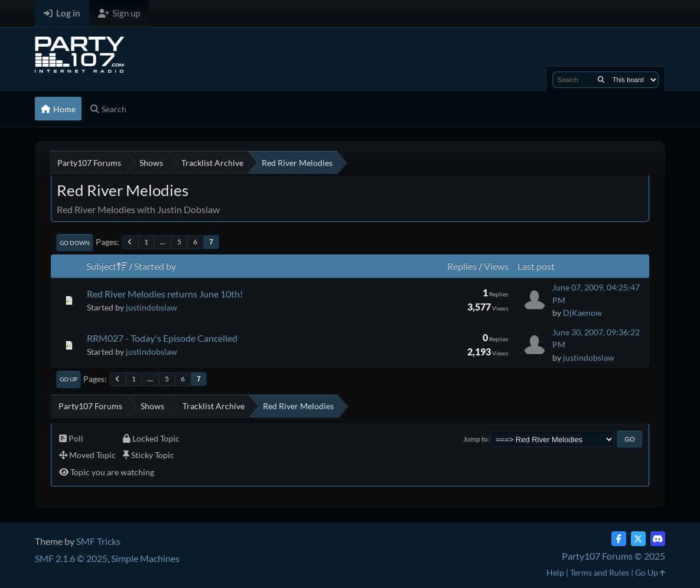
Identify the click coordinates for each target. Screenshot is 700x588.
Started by (155, 266)
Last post (536, 266)
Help (555, 572)
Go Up (69, 379)
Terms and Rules (600, 572)
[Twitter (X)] (638, 539)
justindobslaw (152, 307)
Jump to (476, 439)
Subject (107, 266)
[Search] (601, 80)
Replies (462, 266)
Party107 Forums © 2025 (613, 556)
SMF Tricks (98, 541)
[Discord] (658, 539)
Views (496, 266)
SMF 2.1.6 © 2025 (71, 558)
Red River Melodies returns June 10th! (165, 294)
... (163, 242)
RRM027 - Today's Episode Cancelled (162, 338)
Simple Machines (145, 558)
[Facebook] (619, 539)
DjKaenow (582, 313)
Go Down (75, 243)
